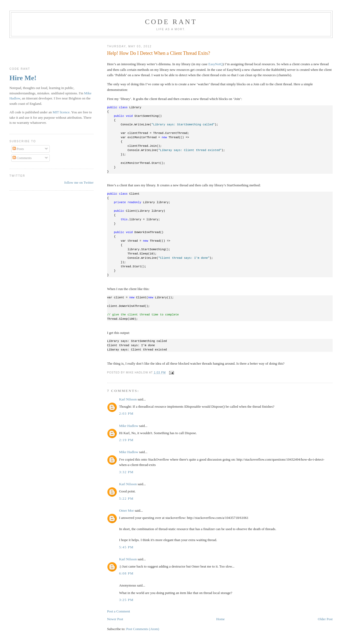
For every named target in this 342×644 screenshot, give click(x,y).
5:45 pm (126, 547)
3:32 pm (126, 472)
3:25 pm (126, 600)
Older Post (325, 619)
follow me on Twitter (79, 182)
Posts (18, 149)
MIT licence (61, 112)
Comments (22, 158)
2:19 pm (126, 440)
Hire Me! (23, 78)
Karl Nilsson (128, 399)
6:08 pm (126, 573)
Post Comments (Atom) (143, 629)
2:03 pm (126, 413)
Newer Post (115, 619)
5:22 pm (126, 498)
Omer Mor (127, 510)
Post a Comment (119, 611)
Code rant (171, 22)
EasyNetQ (215, 64)
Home (220, 619)
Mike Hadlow (129, 426)
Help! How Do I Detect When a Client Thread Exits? (159, 53)
